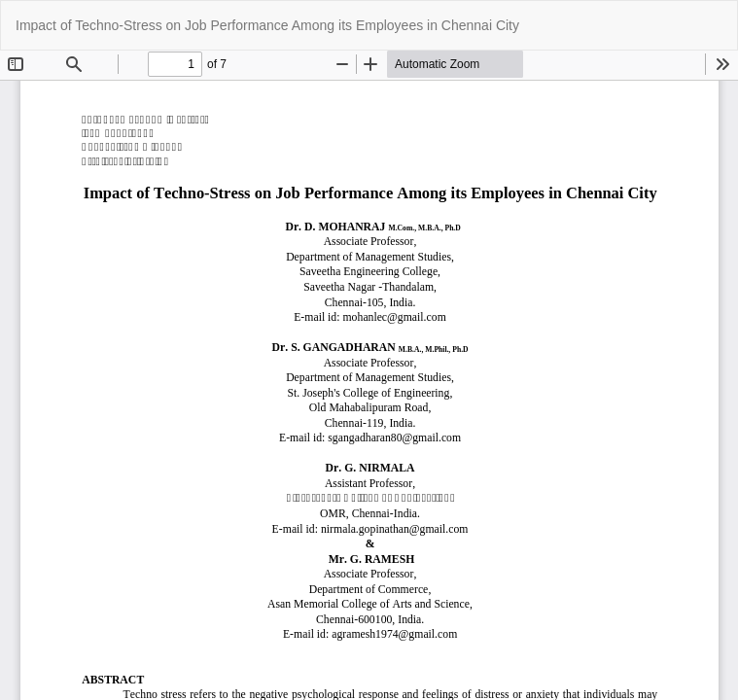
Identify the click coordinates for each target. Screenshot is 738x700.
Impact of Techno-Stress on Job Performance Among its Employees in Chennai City (267, 25)
